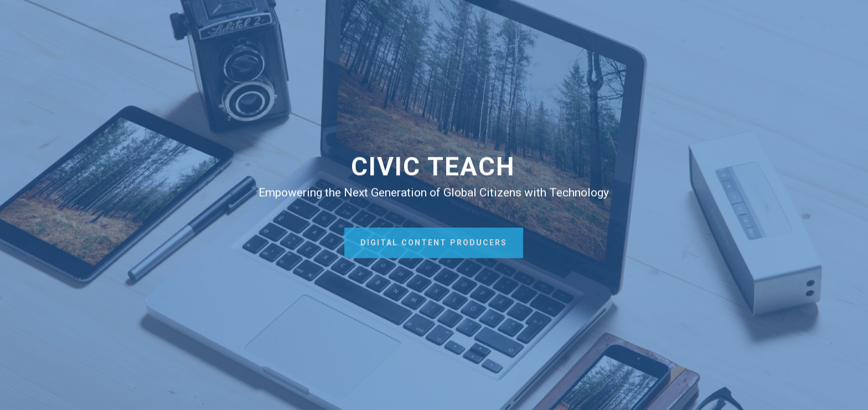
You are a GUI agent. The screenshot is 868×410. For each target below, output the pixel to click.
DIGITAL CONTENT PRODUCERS (434, 247)
